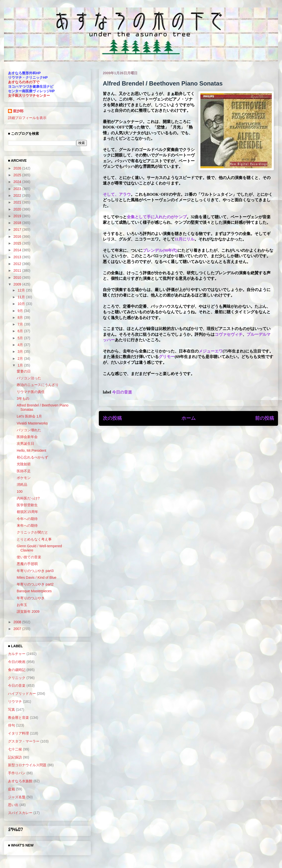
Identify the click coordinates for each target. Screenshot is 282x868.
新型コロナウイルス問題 (27, 765)
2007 (18, 629)
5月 (21, 338)
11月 (22, 297)
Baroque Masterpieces (34, 591)
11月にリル (185, 239)
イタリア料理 (18, 733)
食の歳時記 (17, 670)
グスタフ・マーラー (24, 741)
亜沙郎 (18, 111)
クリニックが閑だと (32, 532)
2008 (18, 622)
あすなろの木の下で (24, 82)
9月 (21, 311)
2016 (18, 236)
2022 (18, 195)
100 (20, 491)
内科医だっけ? (28, 498)
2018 (18, 223)
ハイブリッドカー (22, 693)
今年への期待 (27, 519)
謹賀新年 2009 (28, 611)
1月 (21, 365)
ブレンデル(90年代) (160, 250)
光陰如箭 (24, 464)
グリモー (167, 357)
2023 (18, 189)
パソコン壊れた (29, 430)
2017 (18, 229)
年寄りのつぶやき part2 (35, 584)
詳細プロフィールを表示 (27, 118)
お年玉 (22, 605)
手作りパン (17, 773)
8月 (21, 317)
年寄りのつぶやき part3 (35, 571)
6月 (21, 331)
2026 (18, 168)
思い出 (13, 805)
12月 (22, 290)
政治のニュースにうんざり (38, 385)
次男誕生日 (25, 443)
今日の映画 (17, 662)
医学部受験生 (27, 505)
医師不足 (24, 471)
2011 (18, 270)
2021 (18, 202)
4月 (21, 345)
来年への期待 (27, 525)
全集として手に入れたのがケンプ (157, 217)
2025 (18, 175)
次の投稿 (112, 418)
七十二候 (15, 749)
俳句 (11, 725)
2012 (18, 264)
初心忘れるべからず (32, 457)
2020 (18, 209)
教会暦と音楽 (18, 717)
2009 (18, 284)
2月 (21, 358)
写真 (11, 709)
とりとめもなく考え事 (34, 539)
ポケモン (24, 478)
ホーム (189, 418)
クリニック (17, 678)
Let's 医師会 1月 (29, 416)
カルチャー (17, 654)
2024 (18, 182)
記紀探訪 (15, 757)
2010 (18, 277)
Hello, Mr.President (31, 450)
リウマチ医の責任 (31, 392)
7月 (21, 324)
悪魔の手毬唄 (27, 564)
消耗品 (22, 484)
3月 (21, 351)
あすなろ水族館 (20, 781)
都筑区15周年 (27, 512)
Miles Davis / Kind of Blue (37, 577)
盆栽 (11, 789)
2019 (18, 216)
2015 (18, 243)
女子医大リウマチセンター (29, 95)
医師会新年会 (27, 437)
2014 (18, 250)
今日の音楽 (122, 392)
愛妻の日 (24, 371)
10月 (22, 304)
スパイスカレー (20, 813)
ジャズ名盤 (17, 797)
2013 (18, 257)
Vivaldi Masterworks (32, 423)
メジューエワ (211, 351)
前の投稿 (265, 418)
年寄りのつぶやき (31, 598)
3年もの (23, 398)
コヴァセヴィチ (229, 334)
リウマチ (15, 701)
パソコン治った (29, 378)
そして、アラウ (117, 194)
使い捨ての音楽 (29, 557)
